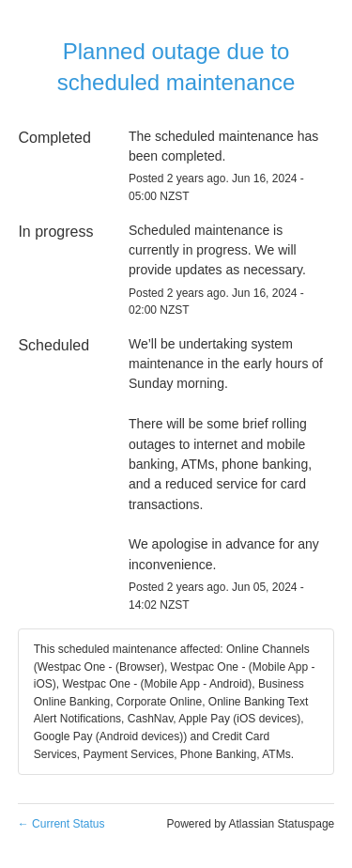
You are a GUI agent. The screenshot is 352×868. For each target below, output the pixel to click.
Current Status (61, 824)
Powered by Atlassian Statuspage (250, 824)
